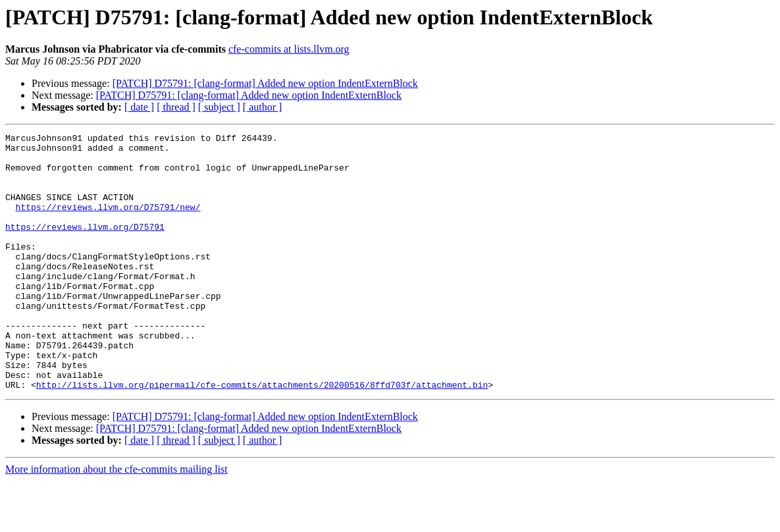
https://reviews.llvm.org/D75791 (85, 246)
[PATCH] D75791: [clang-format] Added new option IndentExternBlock (265, 83)
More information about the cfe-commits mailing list (117, 520)
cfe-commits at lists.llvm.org (289, 49)
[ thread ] (176, 107)
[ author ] (263, 107)
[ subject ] (219, 107)
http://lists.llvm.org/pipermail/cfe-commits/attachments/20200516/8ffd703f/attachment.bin (262, 436)
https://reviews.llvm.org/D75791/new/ (108, 223)
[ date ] (139, 107)
